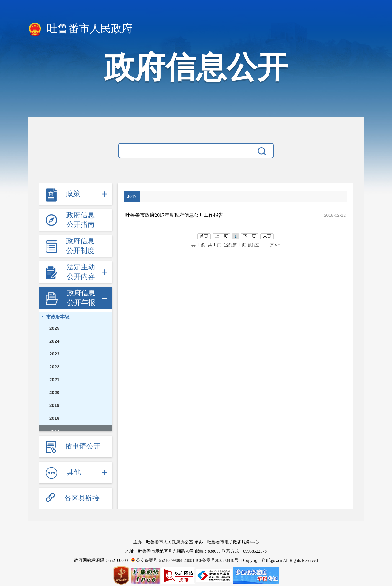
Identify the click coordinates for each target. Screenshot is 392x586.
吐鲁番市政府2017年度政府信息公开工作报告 (174, 215)
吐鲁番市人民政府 (80, 29)
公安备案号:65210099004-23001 (163, 560)
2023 (54, 354)
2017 (54, 431)
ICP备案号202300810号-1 (219, 560)
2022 (54, 367)
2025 (54, 328)
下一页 (250, 236)
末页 (267, 236)
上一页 (221, 236)
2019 (54, 405)
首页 (204, 236)
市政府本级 (58, 317)
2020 (54, 392)
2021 (54, 379)
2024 (54, 341)
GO (277, 245)
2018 (54, 418)
